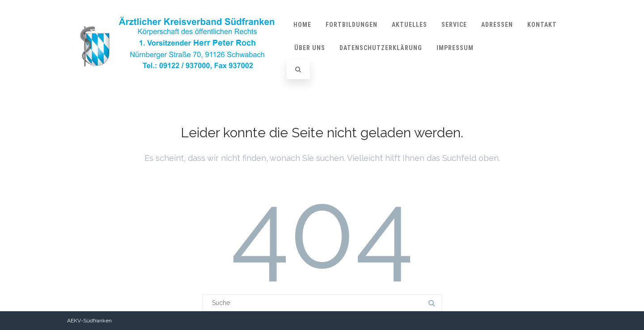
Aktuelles (409, 25)
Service (454, 25)
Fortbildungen (352, 25)
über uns (310, 48)
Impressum (455, 48)
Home (302, 25)
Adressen (497, 25)
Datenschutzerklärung (381, 48)
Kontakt (542, 25)
